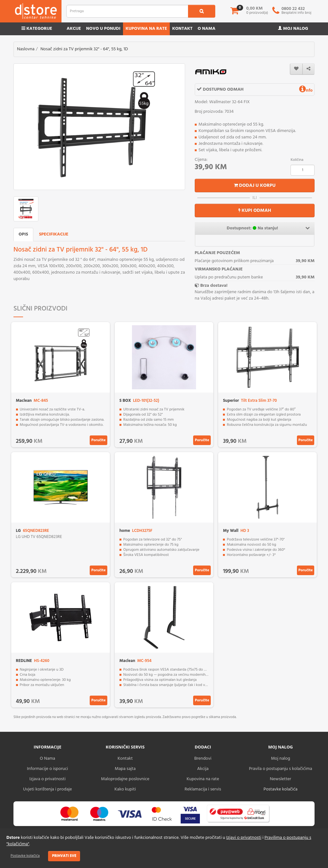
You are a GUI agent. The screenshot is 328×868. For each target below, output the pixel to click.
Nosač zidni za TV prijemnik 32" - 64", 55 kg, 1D (84, 49)
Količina (297, 160)
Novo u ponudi (103, 29)
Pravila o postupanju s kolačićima (280, 769)
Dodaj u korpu (255, 186)
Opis (23, 234)
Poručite (98, 440)
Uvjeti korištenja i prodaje (48, 789)
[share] (308, 69)
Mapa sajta (125, 769)
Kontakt (183, 29)
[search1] (202, 11)
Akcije (74, 29)
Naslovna (26, 49)
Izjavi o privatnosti (244, 838)
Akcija (203, 769)
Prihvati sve (64, 856)
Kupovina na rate (146, 29)
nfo (306, 91)
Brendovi (203, 759)
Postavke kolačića (25, 856)
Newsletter (281, 779)
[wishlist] (296, 69)
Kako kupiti (125, 789)
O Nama (47, 759)
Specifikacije (54, 234)
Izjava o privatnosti (48, 779)
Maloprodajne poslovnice (125, 779)
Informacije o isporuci (47, 769)
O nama (206, 29)
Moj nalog (293, 29)
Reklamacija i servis (203, 789)
